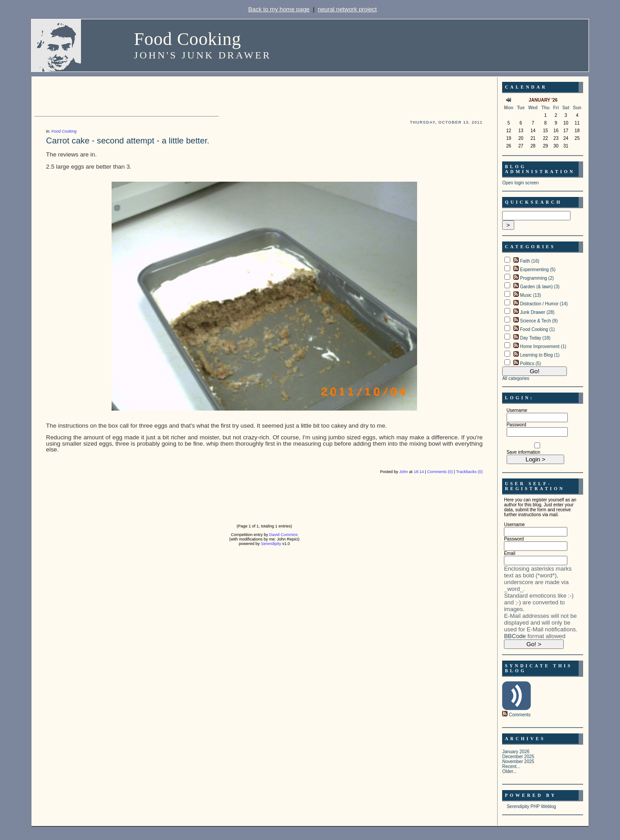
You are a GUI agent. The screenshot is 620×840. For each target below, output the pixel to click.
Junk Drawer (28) (537, 312)
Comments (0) (440, 472)
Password (517, 425)
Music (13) (531, 295)
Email (510, 553)
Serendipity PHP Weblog (531, 806)
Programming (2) (537, 278)
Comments (520, 715)
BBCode (515, 636)
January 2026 (516, 752)
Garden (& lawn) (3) (540, 287)
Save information (523, 452)
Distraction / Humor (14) (544, 304)
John (404, 472)
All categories (516, 378)
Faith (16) (530, 261)
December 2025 (518, 757)
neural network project (347, 9)
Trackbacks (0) (469, 472)
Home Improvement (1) (543, 346)
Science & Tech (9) (539, 321)
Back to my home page (279, 9)
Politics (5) (531, 364)
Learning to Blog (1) (540, 355)
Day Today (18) (535, 338)
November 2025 (518, 762)
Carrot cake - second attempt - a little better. (128, 141)
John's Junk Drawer (203, 55)
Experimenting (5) (538, 270)
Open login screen (520, 183)
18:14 (419, 472)
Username (517, 410)
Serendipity (271, 544)
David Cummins (283, 535)
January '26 (543, 100)
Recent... (511, 766)
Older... (509, 771)
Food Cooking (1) (537, 329)
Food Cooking (188, 39)
